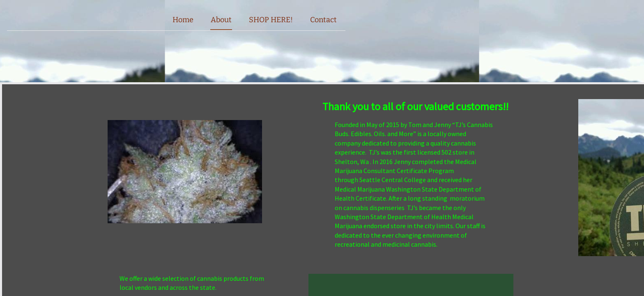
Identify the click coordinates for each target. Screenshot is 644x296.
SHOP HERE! (271, 20)
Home (183, 20)
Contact (323, 20)
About (221, 20)
